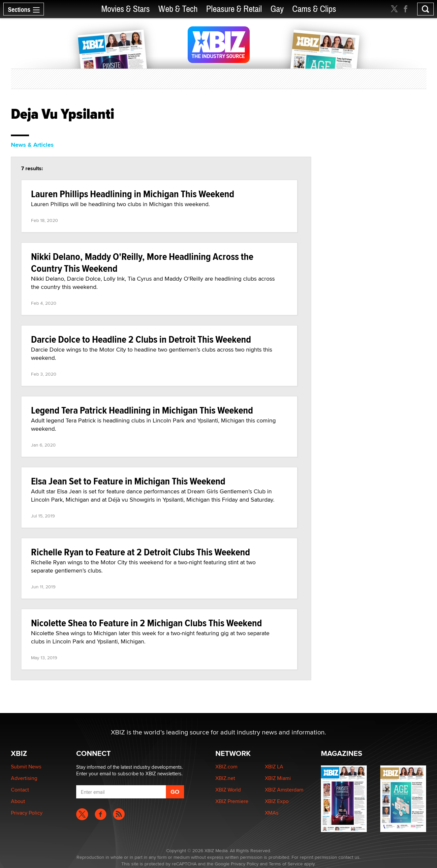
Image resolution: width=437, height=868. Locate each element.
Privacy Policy (27, 813)
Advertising (24, 778)
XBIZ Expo (277, 801)
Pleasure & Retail (234, 9)
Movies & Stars (125, 9)
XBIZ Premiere (232, 801)
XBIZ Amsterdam (284, 790)
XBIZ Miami (278, 778)
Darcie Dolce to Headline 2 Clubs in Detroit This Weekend (141, 339)
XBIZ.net (225, 778)
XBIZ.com (226, 767)
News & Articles (32, 145)
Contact (20, 790)
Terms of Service (286, 864)
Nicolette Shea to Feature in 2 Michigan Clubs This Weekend (146, 623)
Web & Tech (178, 9)
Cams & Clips (314, 9)
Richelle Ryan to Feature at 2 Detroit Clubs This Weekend (140, 552)
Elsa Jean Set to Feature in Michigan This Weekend (128, 481)
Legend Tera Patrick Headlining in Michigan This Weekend (142, 410)
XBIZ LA (274, 767)
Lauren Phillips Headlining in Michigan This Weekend (133, 194)
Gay (277, 9)
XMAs (272, 813)
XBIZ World (228, 790)
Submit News (26, 767)
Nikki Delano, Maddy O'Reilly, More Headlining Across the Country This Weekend (142, 262)
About (18, 801)
